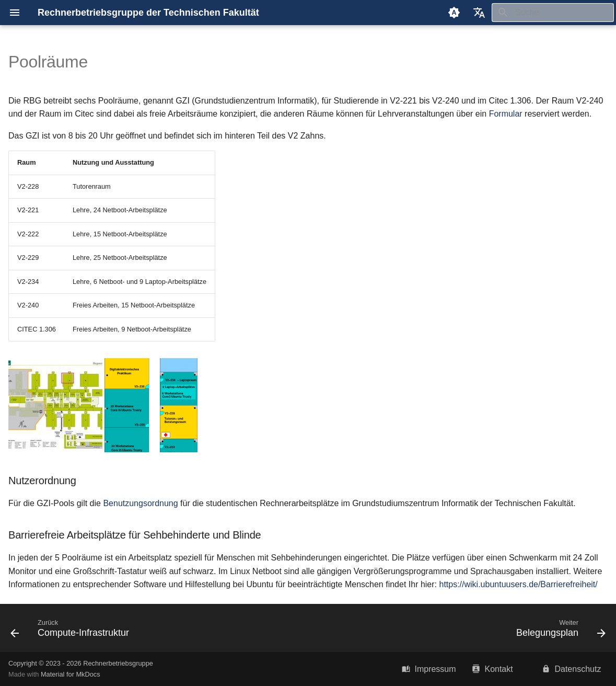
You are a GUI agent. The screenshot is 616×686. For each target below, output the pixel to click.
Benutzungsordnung (140, 503)
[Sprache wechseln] (479, 13)
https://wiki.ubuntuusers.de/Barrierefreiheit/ (518, 584)
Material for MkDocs (71, 674)
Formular (506, 114)
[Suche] (553, 13)
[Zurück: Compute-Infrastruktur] (73, 631)
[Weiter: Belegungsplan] (558, 631)
